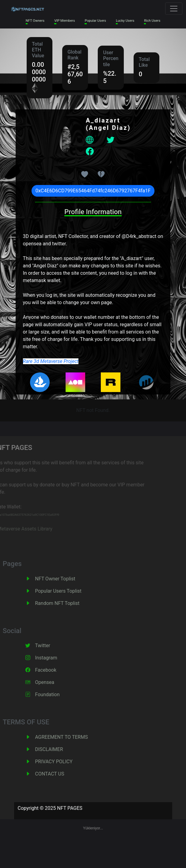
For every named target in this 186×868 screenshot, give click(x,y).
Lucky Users (125, 21)
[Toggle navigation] (174, 9)
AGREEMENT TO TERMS (68, 737)
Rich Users (152, 21)
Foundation (54, 694)
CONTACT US (57, 774)
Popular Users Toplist (65, 591)
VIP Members (65, 21)
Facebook (53, 670)
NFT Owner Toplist (62, 579)
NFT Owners (35, 21)
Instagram (53, 658)
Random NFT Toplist (64, 603)
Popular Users (95, 21)
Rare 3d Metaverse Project (51, 361)
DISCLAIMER (56, 749)
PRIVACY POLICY (61, 762)
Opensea (52, 682)
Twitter (49, 645)
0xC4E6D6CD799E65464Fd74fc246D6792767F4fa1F (93, 191)
